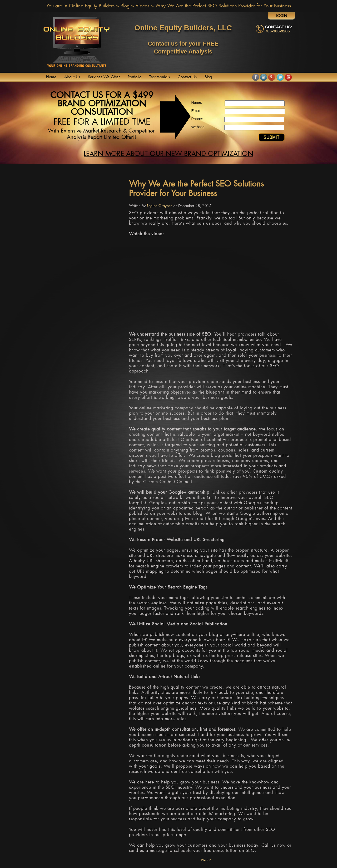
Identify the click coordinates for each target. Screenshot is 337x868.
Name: (197, 102)
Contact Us (187, 77)
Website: (198, 127)
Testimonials (160, 77)
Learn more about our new (168, 154)
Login (282, 16)
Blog (125, 6)
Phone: (197, 119)
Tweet (205, 860)
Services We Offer (104, 77)
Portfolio (135, 77)
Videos (142, 6)
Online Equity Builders (92, 6)
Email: (196, 111)
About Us (72, 77)
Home (51, 77)
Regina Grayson (159, 206)
